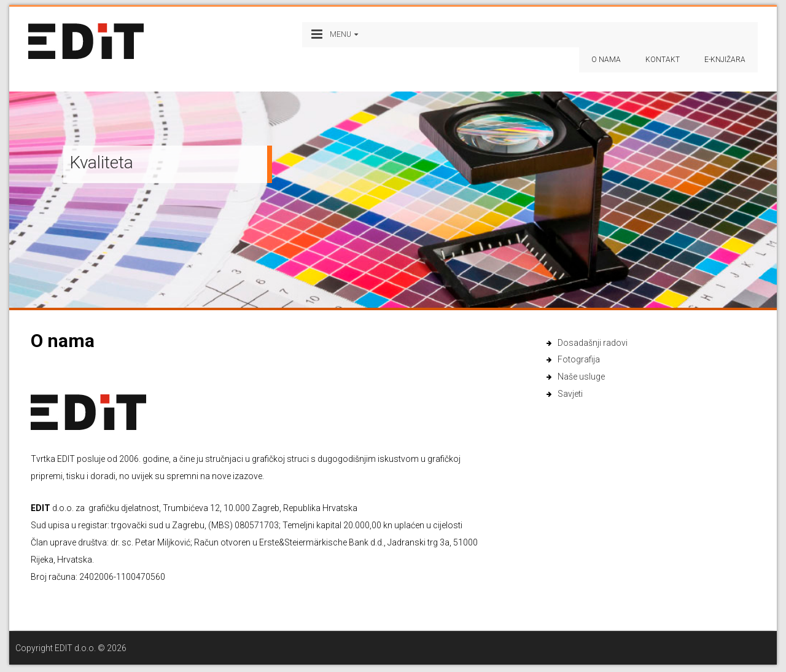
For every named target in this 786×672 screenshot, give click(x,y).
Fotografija (579, 359)
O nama (606, 60)
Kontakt (663, 60)
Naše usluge (581, 377)
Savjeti (570, 394)
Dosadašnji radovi (593, 343)
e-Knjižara (725, 60)
